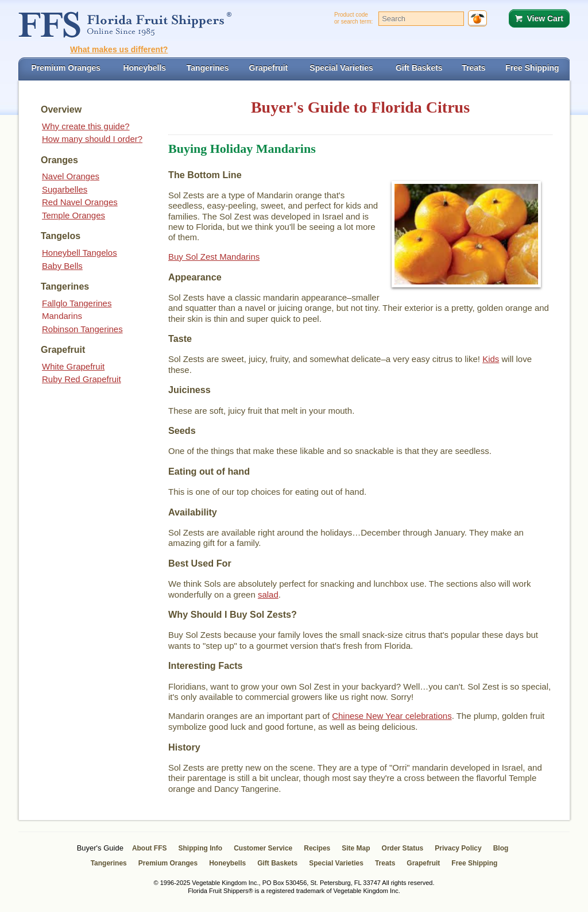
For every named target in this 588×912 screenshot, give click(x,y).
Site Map (356, 848)
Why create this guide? (86, 126)
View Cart (545, 18)
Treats (385, 863)
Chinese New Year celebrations (392, 716)
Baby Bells (62, 266)
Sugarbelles (65, 189)
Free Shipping (474, 863)
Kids (491, 359)
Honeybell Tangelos (80, 253)
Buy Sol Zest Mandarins (214, 257)
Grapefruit (423, 863)
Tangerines (109, 863)
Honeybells (227, 863)
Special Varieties (336, 863)
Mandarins (62, 316)
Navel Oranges (71, 176)
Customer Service (263, 848)
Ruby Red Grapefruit (82, 379)
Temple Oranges (73, 215)
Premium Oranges (168, 863)
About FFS (150, 848)
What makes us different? (119, 49)
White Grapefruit (73, 366)
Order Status (403, 848)
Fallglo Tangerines (77, 303)
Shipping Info (201, 848)
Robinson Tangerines (82, 329)
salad (268, 594)
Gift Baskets (277, 863)
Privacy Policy (458, 848)
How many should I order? (92, 139)
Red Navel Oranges (80, 202)
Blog (501, 848)
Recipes (317, 848)
